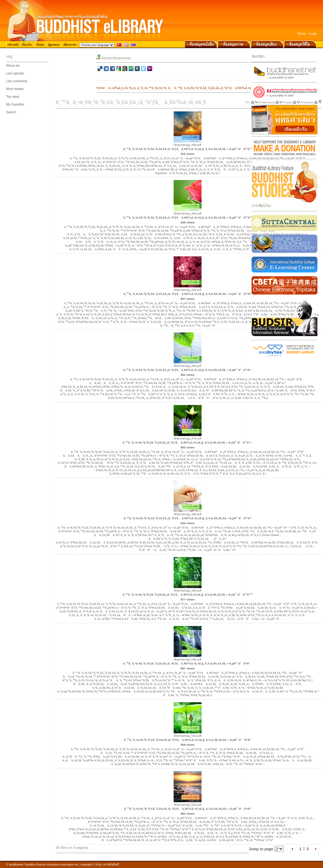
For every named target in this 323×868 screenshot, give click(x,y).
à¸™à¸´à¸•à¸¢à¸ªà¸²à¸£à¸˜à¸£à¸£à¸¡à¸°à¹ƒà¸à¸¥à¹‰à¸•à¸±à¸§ (216, 88)
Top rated (13, 97)
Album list (13, 66)
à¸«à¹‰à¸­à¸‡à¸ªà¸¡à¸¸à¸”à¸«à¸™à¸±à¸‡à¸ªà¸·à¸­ (140, 88)
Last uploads (15, 73)
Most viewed (15, 89)
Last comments (17, 81)
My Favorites (15, 104)
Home (302, 34)
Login (313, 34)
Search (11, 112)
